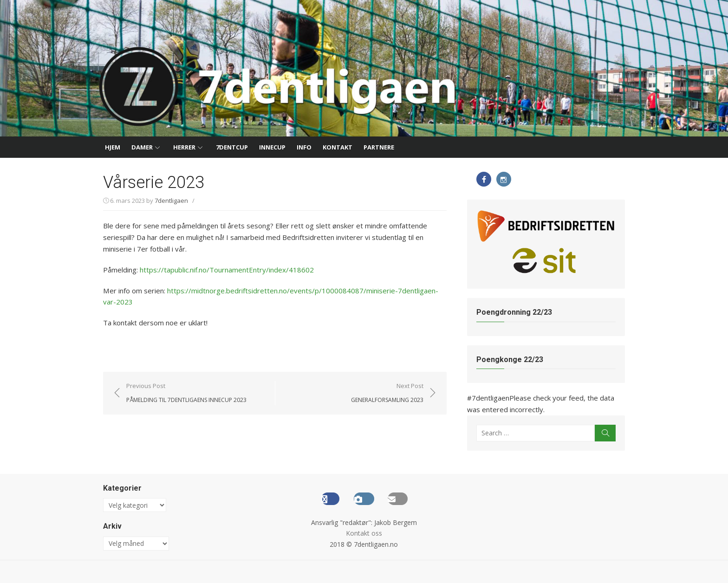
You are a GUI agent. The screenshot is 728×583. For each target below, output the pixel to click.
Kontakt (338, 147)
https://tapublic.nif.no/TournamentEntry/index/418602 (223, 269)
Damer (142, 147)
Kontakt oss (364, 533)
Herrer (184, 147)
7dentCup (232, 147)
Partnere (379, 147)
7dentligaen (168, 201)
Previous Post (183, 393)
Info (304, 147)
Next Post (383, 393)
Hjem (113, 147)
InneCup (272, 147)
